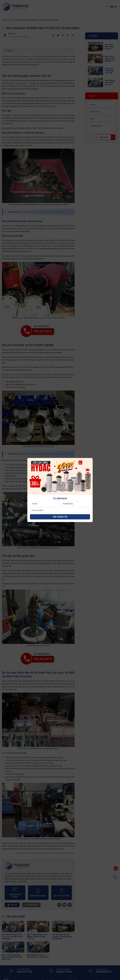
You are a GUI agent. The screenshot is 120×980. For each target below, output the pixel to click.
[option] (60, 476)
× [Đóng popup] (90, 460)
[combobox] (60, 510)
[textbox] (37, 510)
